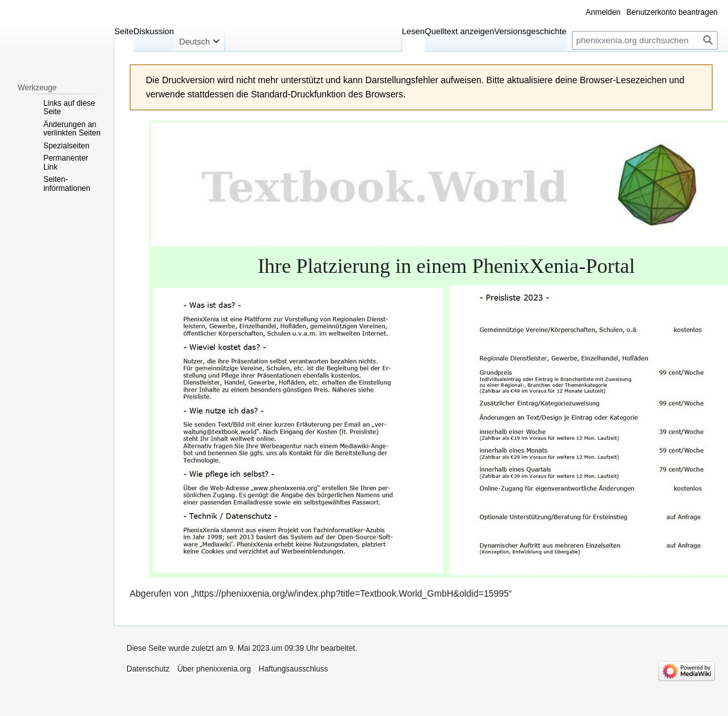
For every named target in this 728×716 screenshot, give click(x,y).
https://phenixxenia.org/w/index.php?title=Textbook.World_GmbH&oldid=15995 (352, 593)
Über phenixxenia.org (214, 669)
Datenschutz (148, 669)
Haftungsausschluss (293, 669)
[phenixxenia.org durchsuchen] (645, 40)
